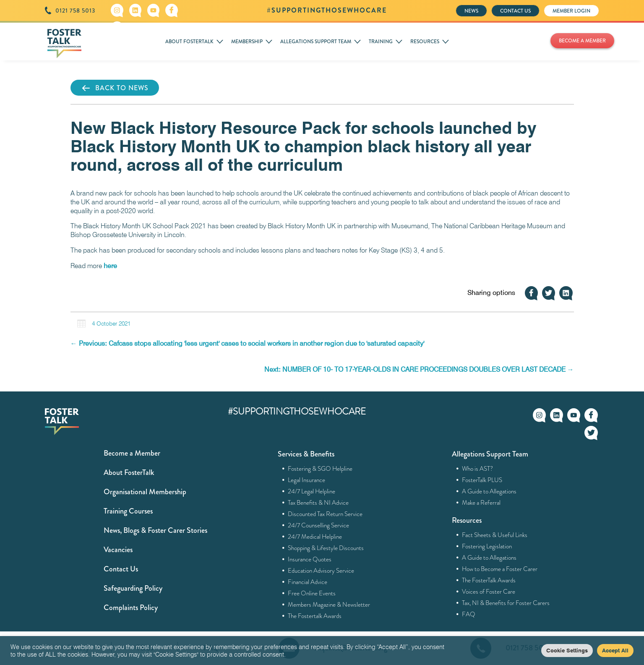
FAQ (469, 614)
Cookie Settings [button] (567, 650)
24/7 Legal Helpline (312, 491)
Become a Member (132, 453)
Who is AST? (478, 469)
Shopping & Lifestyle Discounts (326, 548)
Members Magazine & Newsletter (329, 605)
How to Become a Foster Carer (500, 569)
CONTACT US (515, 11)
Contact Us (121, 569)
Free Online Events (312, 593)
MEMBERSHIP (247, 42)
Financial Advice (308, 582)
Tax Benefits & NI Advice (318, 503)
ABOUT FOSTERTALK (189, 42)
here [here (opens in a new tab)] (110, 266)
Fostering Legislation (487, 546)
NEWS (471, 11)
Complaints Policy (131, 608)
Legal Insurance (307, 480)
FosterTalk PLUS (482, 480)
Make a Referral (481, 503)
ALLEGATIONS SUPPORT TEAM (316, 42)
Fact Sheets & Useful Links (495, 535)
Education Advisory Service (321, 571)
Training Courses (128, 511)
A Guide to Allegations (489, 491)
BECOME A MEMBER (582, 41)
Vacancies (118, 550)
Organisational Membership (145, 492)
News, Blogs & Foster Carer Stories (155, 530)
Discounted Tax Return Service (325, 514)
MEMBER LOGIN (571, 11)
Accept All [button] (615, 650)
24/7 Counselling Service (319, 525)
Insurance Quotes (310, 559)
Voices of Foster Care (489, 592)
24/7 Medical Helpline (315, 537)
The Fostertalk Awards (315, 616)
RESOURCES (425, 42)
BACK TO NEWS (115, 88)
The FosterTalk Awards (489, 580)
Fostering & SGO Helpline (320, 469)
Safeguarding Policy (133, 588)
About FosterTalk (129, 472)
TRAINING (381, 42)
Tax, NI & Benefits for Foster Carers (506, 603)
